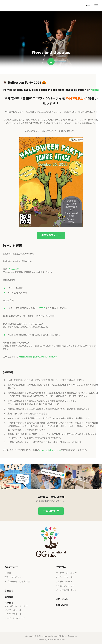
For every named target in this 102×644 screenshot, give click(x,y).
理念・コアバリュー (14, 577)
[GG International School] (15, 6)
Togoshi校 (13, 269)
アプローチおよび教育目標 (17, 582)
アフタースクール (13, 610)
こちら (42, 308)
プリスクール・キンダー (16, 606)
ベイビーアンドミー (65, 586)
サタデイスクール (13, 614)
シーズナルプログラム (15, 619)
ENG (88, 6)
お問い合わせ (51, 511)
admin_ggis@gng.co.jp (50, 450)
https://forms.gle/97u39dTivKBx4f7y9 (38, 357)
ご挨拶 (8, 573)
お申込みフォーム (51, 235)
